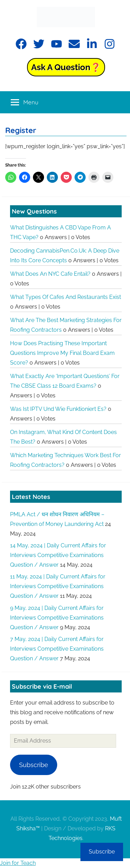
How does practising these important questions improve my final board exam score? (62, 353)
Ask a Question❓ (66, 67)
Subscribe (34, 765)
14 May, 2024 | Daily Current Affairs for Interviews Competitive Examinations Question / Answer (58, 555)
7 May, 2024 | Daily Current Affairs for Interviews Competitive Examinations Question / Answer (57, 649)
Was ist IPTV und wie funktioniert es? (58, 409)
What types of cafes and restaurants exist (66, 297)
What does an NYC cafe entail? (50, 274)
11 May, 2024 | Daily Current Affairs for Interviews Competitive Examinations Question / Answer (58, 586)
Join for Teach (18, 863)
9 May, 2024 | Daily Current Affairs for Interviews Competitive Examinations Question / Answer (57, 618)
